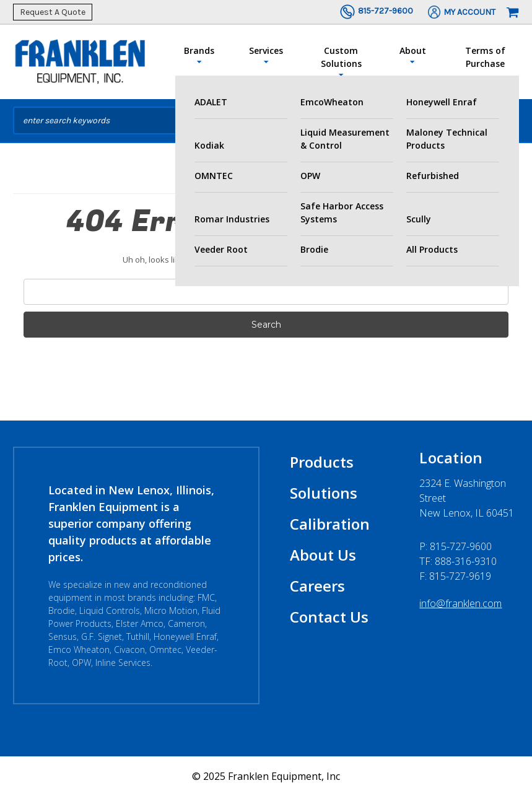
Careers (317, 586)
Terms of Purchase (485, 57)
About (413, 55)
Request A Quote (53, 12)
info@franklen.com (460, 603)
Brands (199, 55)
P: (456, 546)
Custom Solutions (341, 62)
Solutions (324, 493)
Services (266, 55)
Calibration (330, 524)
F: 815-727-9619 (455, 576)
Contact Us (329, 617)
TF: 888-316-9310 (458, 561)
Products (322, 462)
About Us (323, 555)
